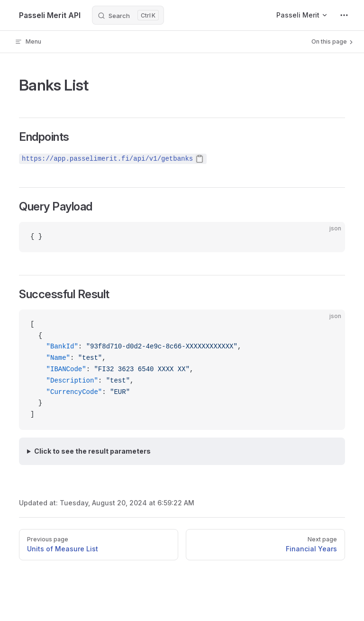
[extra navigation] (344, 15)
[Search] (128, 15)
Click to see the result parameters (92, 451)
